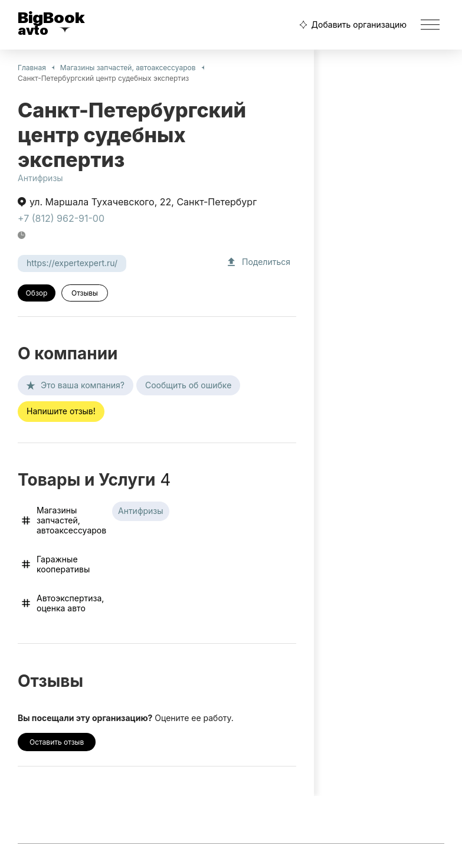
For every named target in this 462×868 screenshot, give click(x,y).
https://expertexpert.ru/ (72, 263)
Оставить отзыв (57, 742)
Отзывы (85, 293)
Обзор (37, 293)
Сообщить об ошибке (188, 385)
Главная (32, 68)
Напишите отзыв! (61, 411)
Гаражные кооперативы (55, 564)
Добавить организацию (351, 25)
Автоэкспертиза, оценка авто (62, 603)
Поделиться (258, 262)
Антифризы (40, 178)
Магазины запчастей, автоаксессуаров (128, 68)
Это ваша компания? (75, 385)
